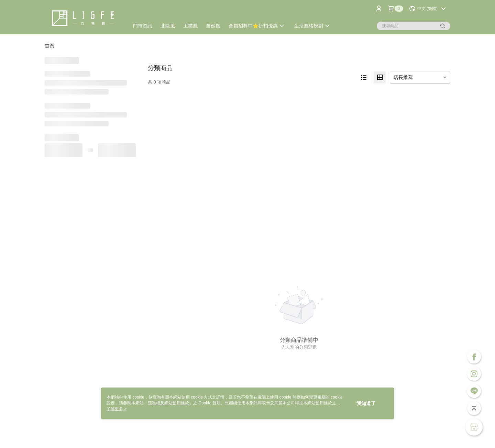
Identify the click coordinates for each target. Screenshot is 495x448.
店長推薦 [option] (403, 77)
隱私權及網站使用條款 (168, 403)
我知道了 (366, 403)
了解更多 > (117, 409)
